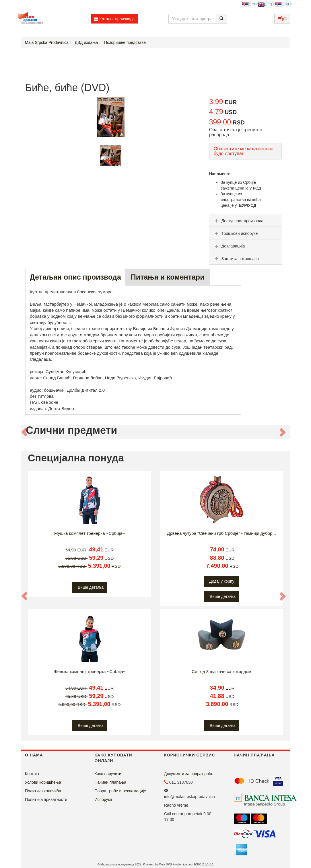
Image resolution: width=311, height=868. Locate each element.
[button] (25, 432)
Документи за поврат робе (189, 774)
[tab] (245, 221)
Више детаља (91, 587)
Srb (248, 4)
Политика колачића (43, 791)
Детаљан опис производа (75, 277)
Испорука (103, 799)
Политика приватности (46, 799)
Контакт (32, 774)
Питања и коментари (168, 277)
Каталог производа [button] (114, 19)
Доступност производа (239, 221)
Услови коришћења (43, 782)
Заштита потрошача (236, 259)
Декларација (229, 246)
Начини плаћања (110, 782)
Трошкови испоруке (236, 233)
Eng (265, 4)
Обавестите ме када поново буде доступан (244, 151)
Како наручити (108, 774)
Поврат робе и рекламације (120, 791)
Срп (282, 4)
